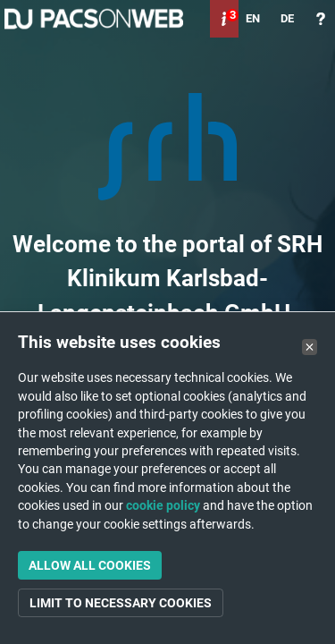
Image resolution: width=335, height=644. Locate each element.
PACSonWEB (94, 19)
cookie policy (163, 505)
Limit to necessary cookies (121, 603)
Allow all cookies (90, 565)
